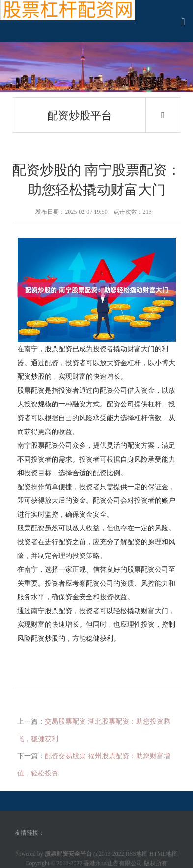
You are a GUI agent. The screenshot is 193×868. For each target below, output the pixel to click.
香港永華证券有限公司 (113, 863)
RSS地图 (137, 854)
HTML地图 (164, 854)
